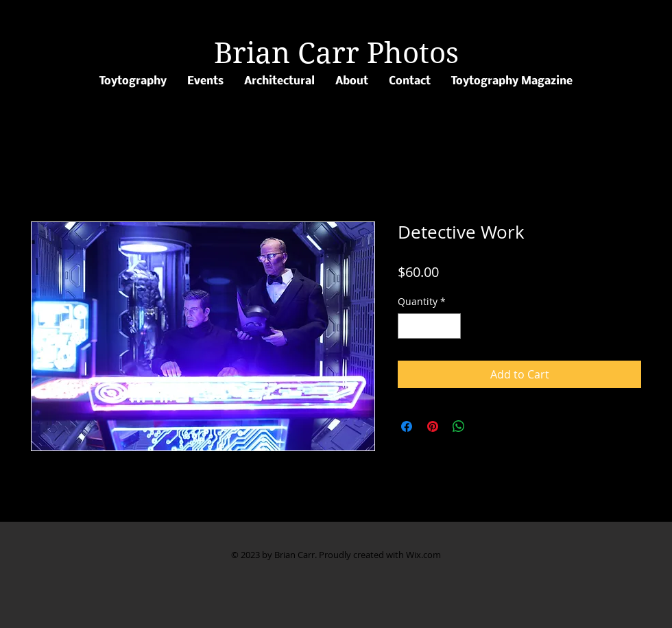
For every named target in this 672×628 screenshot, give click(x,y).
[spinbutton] (429, 326)
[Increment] (450, 326)
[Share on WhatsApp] (459, 426)
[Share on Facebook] (407, 426)
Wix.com (423, 555)
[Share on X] (485, 426)
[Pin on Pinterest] (433, 426)
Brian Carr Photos (336, 53)
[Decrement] (408, 326)
